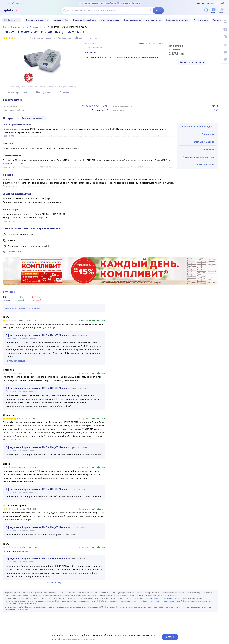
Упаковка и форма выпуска (198, 157)
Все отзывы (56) (54, 583)
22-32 (215, 110)
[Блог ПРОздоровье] (225, 37)
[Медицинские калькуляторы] (225, 44)
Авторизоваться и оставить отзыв (23, 308)
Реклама (214, 259)
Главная (6, 27)
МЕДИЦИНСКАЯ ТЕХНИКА (20, 27)
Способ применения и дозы (198, 127)
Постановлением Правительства (159, 598)
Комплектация (206, 165)
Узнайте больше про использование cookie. (73, 639)
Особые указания (204, 142)
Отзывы (64, 92)
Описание (209, 149)
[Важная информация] (225, 52)
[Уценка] (214, 11)
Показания (208, 134)
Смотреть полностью (33, 118)
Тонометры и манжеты (38, 27)
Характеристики (17, 92)
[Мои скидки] (225, 29)
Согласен (170, 637)
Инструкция (43, 92)
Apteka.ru (38, 593)
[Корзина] (222, 11)
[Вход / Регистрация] (225, 21)
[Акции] (206, 11)
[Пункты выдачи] (225, 60)
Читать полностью (12, 439)
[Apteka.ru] (13, 11)
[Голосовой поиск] (150, 11)
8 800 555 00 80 (15, 251)
